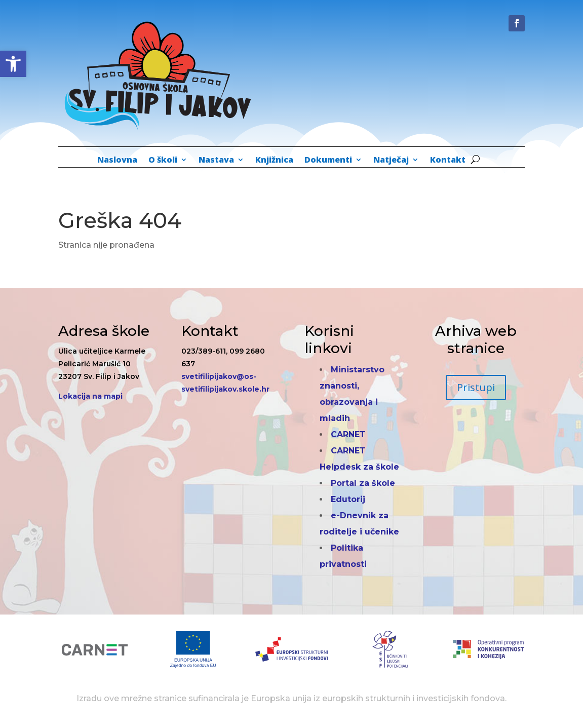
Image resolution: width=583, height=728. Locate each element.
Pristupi (476, 387)
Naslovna (117, 161)
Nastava (216, 161)
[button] (13, 64)
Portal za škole (363, 483)
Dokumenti (328, 161)
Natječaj (391, 161)
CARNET (348, 434)
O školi (163, 161)
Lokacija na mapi (90, 396)
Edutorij (348, 499)
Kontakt (448, 161)
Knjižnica (274, 161)
